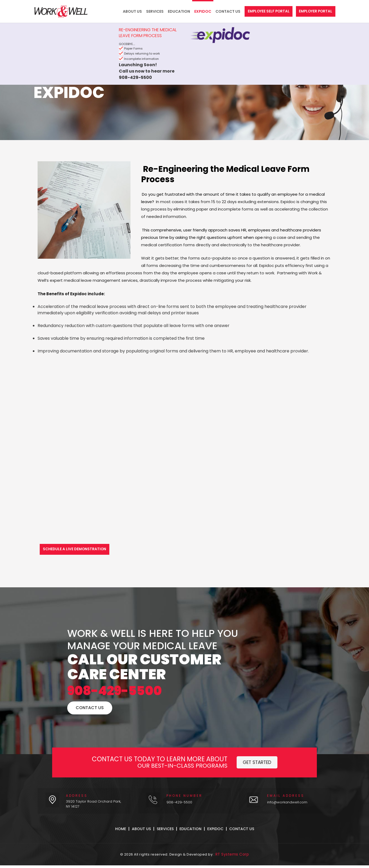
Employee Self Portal (265, 11)
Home (121, 834)
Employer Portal (315, 11)
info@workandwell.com (287, 807)
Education (174, 11)
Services (150, 11)
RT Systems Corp (232, 857)
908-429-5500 (137, 693)
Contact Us (223, 11)
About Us (127, 11)
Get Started (257, 767)
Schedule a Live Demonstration (76, 549)
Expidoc (198, 11)
